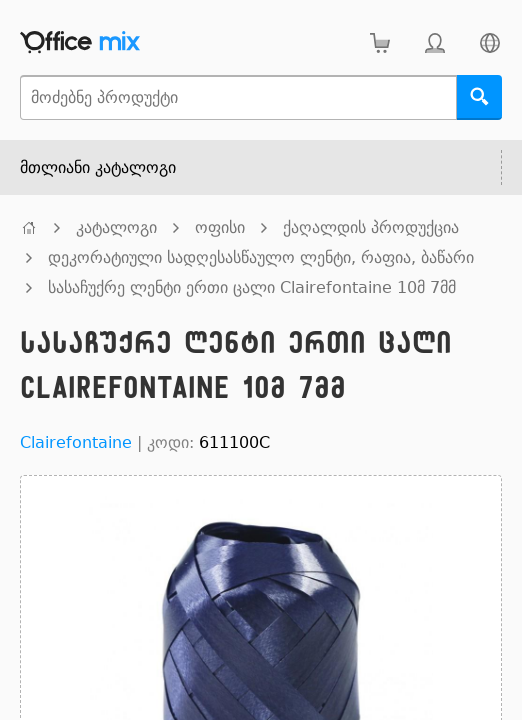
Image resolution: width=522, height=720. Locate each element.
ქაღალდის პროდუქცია (371, 227)
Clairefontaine (76, 442)
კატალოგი (116, 227)
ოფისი (220, 227)
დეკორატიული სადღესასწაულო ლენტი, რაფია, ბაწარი (261, 257)
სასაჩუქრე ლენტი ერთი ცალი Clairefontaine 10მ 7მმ (252, 287)
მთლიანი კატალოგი (98, 167)
